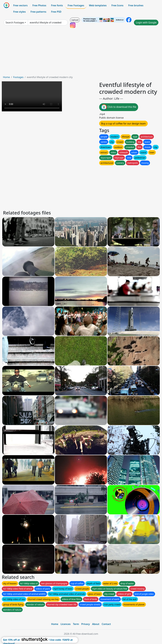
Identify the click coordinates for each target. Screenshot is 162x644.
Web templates (98, 5)
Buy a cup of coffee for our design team (123, 124)
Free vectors (20, 5)
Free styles (19, 12)
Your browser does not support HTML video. (32, 96)
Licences (66, 624)
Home (6, 77)
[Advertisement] (81, 53)
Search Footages (15, 23)
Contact (106, 624)
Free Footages (76, 5)
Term (76, 624)
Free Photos (39, 5)
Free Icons (117, 5)
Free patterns (38, 12)
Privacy (86, 624)
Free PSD (56, 12)
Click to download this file (119, 107)
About (96, 624)
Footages (18, 77)
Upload (75, 20)
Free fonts (57, 5)
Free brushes (136, 5)
